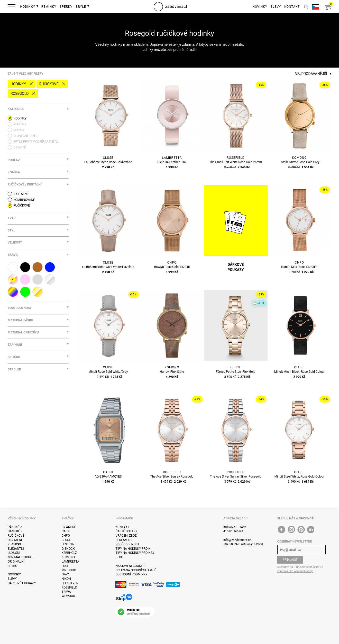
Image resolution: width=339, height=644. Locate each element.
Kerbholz (69, 553)
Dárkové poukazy (22, 583)
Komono (68, 557)
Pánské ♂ (15, 527)
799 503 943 (232, 544)
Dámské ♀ (15, 531)
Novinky (14, 574)
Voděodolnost (127, 544)
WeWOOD (68, 596)
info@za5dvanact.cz (237, 540)
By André (69, 527)
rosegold (20, 94)
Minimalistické (20, 557)
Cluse (66, 540)
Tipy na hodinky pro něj (135, 553)
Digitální (15, 540)
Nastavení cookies (130, 566)
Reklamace (124, 540)
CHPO (66, 536)
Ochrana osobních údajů (136, 570)
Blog (119, 557)
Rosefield (70, 587)
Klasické (15, 544)
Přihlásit (290, 560)
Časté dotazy (126, 531)
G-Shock (68, 549)
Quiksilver (70, 583)
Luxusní (14, 553)
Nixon (66, 579)
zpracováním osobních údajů (295, 571)
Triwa (66, 592)
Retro (12, 566)
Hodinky (18, 84)
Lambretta (70, 562)
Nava (66, 574)
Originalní (16, 562)
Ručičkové (49, 84)
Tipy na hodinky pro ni (133, 549)
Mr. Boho (69, 570)
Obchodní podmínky (131, 574)
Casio (66, 531)
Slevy (12, 579)
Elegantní (16, 549)
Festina (68, 544)
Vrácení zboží (126, 536)
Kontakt (122, 527)
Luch (66, 566)
